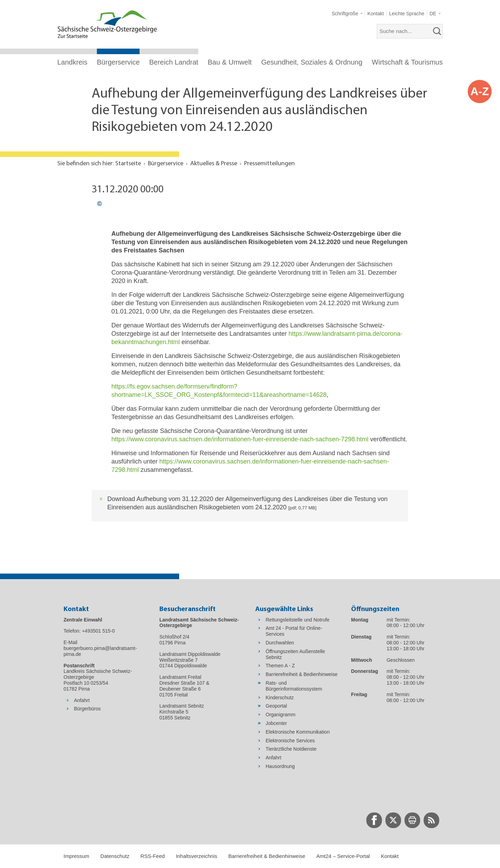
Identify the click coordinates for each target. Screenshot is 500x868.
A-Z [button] (480, 91)
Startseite (128, 164)
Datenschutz (115, 856)
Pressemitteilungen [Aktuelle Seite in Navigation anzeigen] (269, 164)
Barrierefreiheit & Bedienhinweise (267, 856)
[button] (347, 14)
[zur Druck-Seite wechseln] (412, 820)
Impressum (76, 856)
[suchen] (437, 31)
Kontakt (390, 856)
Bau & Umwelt (230, 62)
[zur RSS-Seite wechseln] (431, 820)
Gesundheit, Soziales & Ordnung (312, 62)
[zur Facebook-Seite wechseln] (374, 820)
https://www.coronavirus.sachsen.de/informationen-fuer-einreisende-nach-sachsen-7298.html (240, 439)
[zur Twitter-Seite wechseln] (393, 820)
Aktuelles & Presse (214, 164)
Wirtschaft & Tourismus (407, 62)
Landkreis (72, 62)
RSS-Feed (152, 856)
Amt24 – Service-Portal (343, 856)
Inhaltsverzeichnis (196, 856)
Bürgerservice (118, 62)
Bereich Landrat (174, 62)
